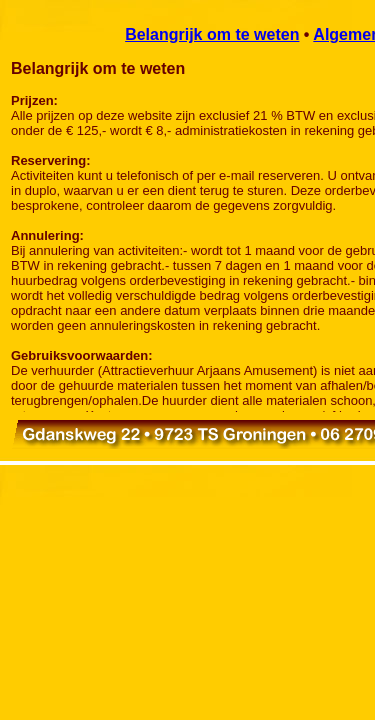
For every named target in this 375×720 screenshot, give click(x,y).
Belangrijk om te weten (212, 34)
